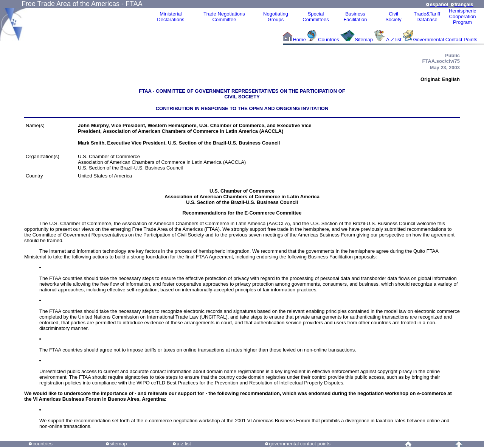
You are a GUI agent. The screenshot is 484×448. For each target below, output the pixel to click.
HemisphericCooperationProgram (462, 16)
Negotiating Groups (276, 17)
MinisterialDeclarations (171, 17)
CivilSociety (393, 17)
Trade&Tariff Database (427, 17)
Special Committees (316, 17)
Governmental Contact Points (445, 40)
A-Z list (394, 40)
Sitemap (364, 40)
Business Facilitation (355, 17)
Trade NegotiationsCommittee (224, 17)
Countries (329, 40)
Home (299, 40)
